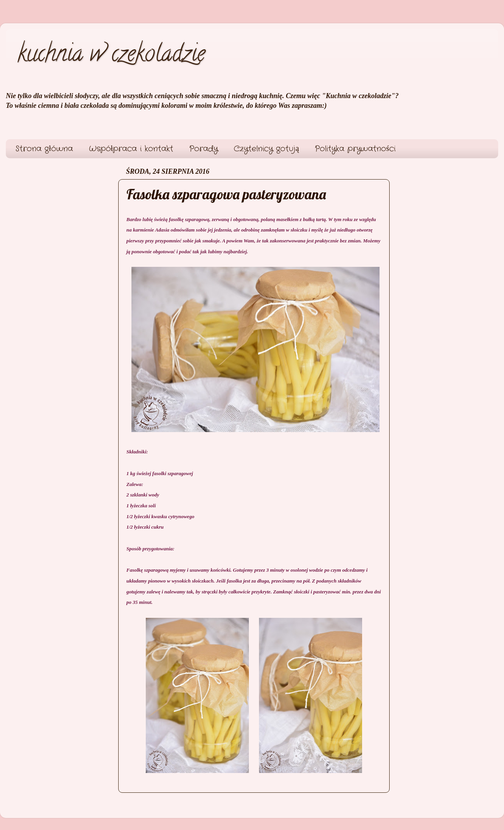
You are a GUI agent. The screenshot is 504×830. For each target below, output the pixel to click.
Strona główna (44, 149)
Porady (204, 149)
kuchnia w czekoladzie (111, 56)
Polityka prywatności (355, 149)
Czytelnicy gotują (266, 149)
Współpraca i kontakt (131, 149)
